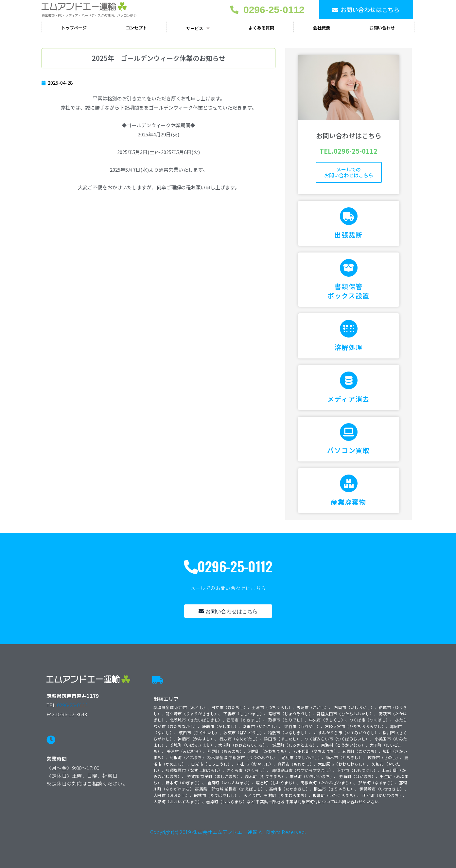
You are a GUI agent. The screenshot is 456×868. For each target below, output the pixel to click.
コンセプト (136, 28)
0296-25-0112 (72, 705)
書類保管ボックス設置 (349, 291)
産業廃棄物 (349, 502)
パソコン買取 (348, 450)
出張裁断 (349, 235)
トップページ (74, 28)
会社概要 (322, 28)
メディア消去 (349, 399)
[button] (366, 10)
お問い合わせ (382, 28)
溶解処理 (349, 347)
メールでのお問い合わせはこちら (349, 172)
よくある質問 (261, 28)
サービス (198, 28)
